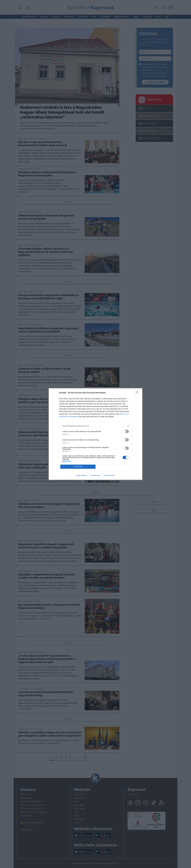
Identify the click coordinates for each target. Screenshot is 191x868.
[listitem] (95, 426)
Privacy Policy (109, 475)
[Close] (138, 393)
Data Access (95, 475)
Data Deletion (82, 475)
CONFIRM (78, 467)
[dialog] (95, 434)
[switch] (126, 431)
